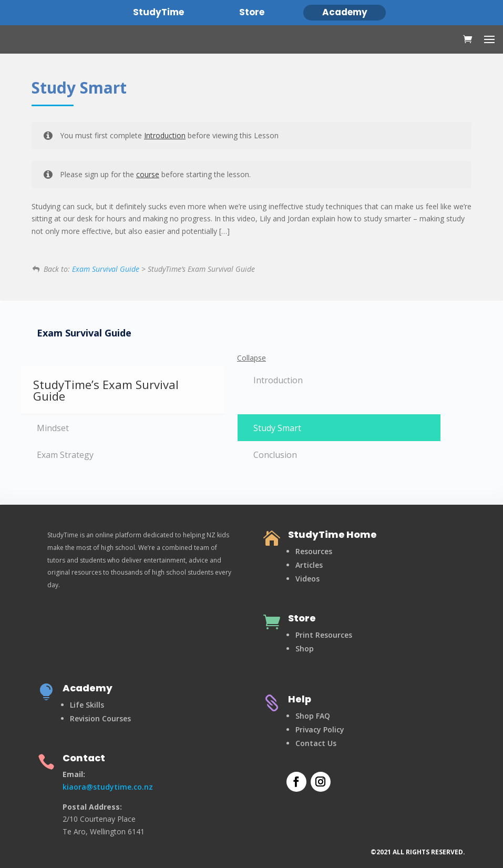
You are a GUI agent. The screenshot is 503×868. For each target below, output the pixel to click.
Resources (314, 551)
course (148, 174)
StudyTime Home (332, 534)
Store (302, 618)
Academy (88, 688)
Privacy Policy (320, 729)
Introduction (165, 135)
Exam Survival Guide (106, 269)
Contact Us (316, 743)
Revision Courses (100, 718)
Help (300, 699)
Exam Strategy (65, 455)
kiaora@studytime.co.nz (108, 787)
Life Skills (87, 705)
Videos (307, 579)
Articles (309, 565)
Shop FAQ (313, 716)
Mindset (53, 428)
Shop (305, 649)
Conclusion (275, 455)
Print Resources (324, 635)
